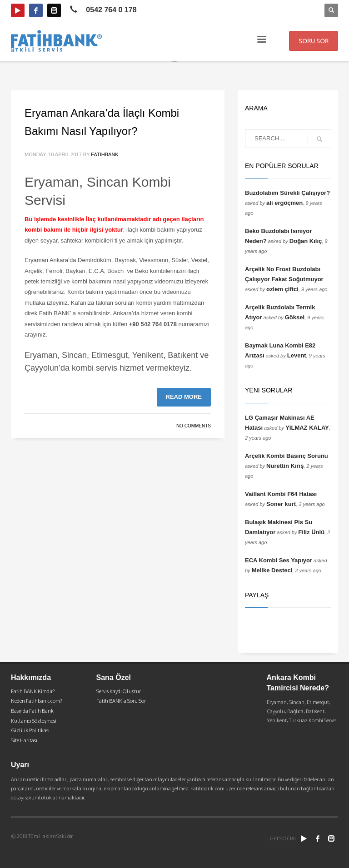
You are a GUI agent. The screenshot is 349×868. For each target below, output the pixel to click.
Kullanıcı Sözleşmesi (34, 721)
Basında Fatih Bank (32, 711)
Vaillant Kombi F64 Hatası (281, 494)
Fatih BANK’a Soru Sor (121, 701)
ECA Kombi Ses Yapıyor (279, 560)
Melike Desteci (272, 570)
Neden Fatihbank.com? (36, 701)
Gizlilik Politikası (30, 730)
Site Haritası (24, 740)
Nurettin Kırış (285, 466)
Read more (184, 397)
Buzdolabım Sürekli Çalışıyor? (287, 193)
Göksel (295, 317)
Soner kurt (281, 504)
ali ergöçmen (284, 203)
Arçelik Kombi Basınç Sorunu (287, 456)
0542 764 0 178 (111, 10)
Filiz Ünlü (311, 532)
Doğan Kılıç (306, 241)
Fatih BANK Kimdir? (33, 691)
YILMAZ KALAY (307, 428)
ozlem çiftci (282, 289)
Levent (297, 355)
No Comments (194, 426)
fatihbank (105, 154)
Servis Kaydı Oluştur (119, 691)
